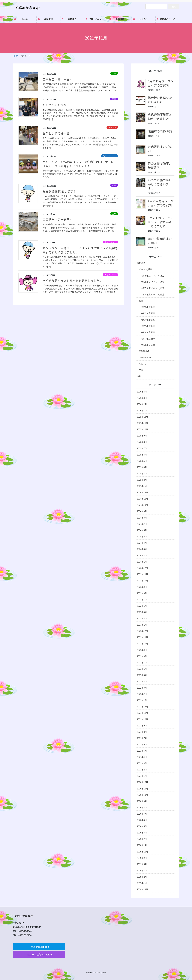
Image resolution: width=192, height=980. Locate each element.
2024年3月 (142, 549)
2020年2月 (142, 839)
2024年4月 (142, 543)
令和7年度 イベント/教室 (153, 288)
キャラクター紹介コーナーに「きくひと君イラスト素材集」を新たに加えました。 (80, 250)
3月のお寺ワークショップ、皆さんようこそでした (161, 222)
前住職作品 (144, 351)
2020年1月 (142, 845)
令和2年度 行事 (148, 307)
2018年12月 (142, 889)
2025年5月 (142, 461)
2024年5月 (142, 536)
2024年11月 (142, 499)
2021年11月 (142, 713)
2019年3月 (142, 870)
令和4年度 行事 (148, 320)
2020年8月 (142, 807)
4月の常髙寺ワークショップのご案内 (161, 203)
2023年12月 (142, 568)
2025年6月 (142, 455)
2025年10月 (142, 429)
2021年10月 (142, 719)
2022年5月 (142, 675)
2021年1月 (142, 776)
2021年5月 (142, 751)
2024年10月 (142, 505)
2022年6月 (142, 669)
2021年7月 (142, 738)
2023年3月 (142, 618)
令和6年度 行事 (148, 332)
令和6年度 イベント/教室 (153, 282)
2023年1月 (142, 625)
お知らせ (112, 127)
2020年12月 (142, 782)
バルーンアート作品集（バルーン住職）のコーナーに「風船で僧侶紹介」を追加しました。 (78, 164)
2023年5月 (142, 612)
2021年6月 (142, 744)
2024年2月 (142, 555)
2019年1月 (142, 883)
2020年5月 (142, 826)
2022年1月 (142, 700)
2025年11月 (142, 423)
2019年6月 (142, 864)
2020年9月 (142, 801)
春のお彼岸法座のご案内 (160, 241)
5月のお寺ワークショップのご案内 (161, 83)
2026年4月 (142, 392)
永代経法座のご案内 (160, 149)
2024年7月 (142, 524)
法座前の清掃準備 (160, 131)
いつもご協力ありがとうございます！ (160, 184)
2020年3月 (142, 833)
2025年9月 (142, 436)
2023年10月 (142, 580)
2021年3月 (142, 763)
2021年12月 (142, 707)
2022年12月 (142, 631)
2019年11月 (142, 852)
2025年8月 (142, 442)
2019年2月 (142, 877)
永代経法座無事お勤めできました (160, 117)
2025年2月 (142, 480)
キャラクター (110, 242)
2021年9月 (142, 726)
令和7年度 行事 (148, 339)
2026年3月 (142, 398)
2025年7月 (142, 448)
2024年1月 (142, 562)
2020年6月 (142, 820)
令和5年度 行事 (148, 326)
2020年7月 (142, 814)
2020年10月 (142, 795)
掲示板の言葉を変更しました (160, 100)
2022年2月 (142, 694)
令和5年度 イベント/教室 (153, 276)
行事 (114, 99)
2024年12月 (142, 492)
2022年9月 (142, 650)
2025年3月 (142, 473)
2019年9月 (142, 858)
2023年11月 (142, 574)
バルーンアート (109, 156)
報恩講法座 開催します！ (59, 191)
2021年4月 (142, 757)
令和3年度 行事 (148, 313)
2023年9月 (142, 587)
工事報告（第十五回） (57, 220)
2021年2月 (142, 770)
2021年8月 (142, 732)
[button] (39, 947)
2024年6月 (142, 530)
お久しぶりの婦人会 (56, 133)
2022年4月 (142, 681)
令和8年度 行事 (148, 345)
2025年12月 (142, 417)
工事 (114, 73)
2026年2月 (142, 404)
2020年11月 (142, 789)
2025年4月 (142, 467)
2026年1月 (142, 410)
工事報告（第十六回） (57, 79)
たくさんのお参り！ (56, 105)
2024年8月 (142, 518)
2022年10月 (142, 644)
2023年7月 (142, 599)
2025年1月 (142, 486)
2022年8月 (142, 656)
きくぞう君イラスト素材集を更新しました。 (72, 281)
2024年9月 (142, 511)
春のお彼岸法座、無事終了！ (160, 165)
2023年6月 (142, 606)
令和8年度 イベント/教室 (153, 294)
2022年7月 (142, 663)
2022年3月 (142, 688)
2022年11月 (142, 637)
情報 (139, 376)
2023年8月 (142, 593)
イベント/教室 (146, 269)
